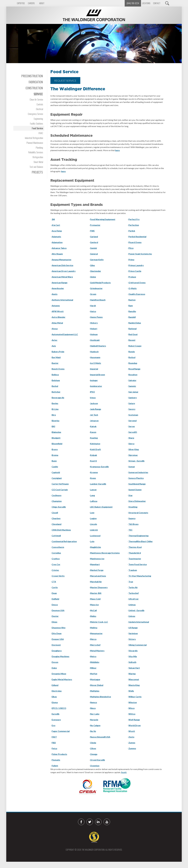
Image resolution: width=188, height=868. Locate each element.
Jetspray (94, 421)
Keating (94, 438)
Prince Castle (135, 271)
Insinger (94, 380)
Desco (55, 605)
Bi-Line (55, 409)
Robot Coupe (135, 346)
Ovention (95, 766)
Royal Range (134, 369)
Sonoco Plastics (136, 478)
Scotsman (133, 415)
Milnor (93, 668)
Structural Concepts (138, 513)
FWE (92, 231)
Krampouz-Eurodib (99, 467)
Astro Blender (59, 317)
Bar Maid (56, 357)
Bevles (55, 403)
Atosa (55, 329)
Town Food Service (138, 564)
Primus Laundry (136, 265)
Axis (54, 346)
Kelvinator (95, 444)
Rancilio (132, 311)
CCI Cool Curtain (60, 490)
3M (53, 219)
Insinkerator (96, 386)
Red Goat (133, 334)
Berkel (55, 386)
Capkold (56, 472)
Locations (146, 3)
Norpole (94, 720)
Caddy (55, 467)
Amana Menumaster (62, 260)
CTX (54, 582)
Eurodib (56, 714)
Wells (131, 691)
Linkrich (94, 530)
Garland (94, 237)
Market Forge (97, 570)
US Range (133, 628)
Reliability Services (36, 152)
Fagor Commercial (61, 731)
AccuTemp (57, 231)
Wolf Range (134, 720)
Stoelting (133, 507)
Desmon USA (58, 610)
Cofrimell (56, 536)
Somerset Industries (138, 472)
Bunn (54, 461)
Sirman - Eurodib (136, 461)
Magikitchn (96, 547)
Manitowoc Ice (97, 559)
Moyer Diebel (97, 685)
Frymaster (95, 225)
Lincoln (94, 524)
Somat (132, 467)
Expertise (21, 3)
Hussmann (95, 357)
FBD (54, 743)
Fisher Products (59, 754)
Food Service (37, 128)
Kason (93, 432)
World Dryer (135, 725)
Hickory (94, 323)
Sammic (132, 386)
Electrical (39, 109)
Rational (133, 329)
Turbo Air (133, 587)
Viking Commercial (138, 645)
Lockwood (95, 536)
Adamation (57, 242)
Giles (92, 265)
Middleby (95, 662)
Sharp (131, 438)
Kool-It (93, 461)
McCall (93, 610)
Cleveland (57, 524)
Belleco (55, 375)
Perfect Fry (134, 219)
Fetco (54, 748)
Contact (157, 3)
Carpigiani (57, 478)
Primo (131, 260)
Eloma (55, 702)
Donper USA (58, 639)
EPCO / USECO (59, 708)
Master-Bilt (96, 593)
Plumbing (39, 147)
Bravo (55, 449)
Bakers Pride (58, 352)
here (117, 150)
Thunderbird (135, 553)
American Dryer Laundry (64, 271)
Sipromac (133, 455)
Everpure (56, 720)
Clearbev (56, 518)
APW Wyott (58, 311)
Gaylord (94, 242)
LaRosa (94, 501)
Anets (55, 294)
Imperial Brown (98, 375)
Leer (92, 513)
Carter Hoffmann (60, 484)
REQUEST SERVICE (65, 81)
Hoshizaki (95, 340)
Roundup (133, 363)
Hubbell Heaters (98, 346)
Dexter (55, 616)
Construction (34, 88)
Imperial (94, 369)
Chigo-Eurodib (59, 507)
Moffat (94, 674)
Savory (132, 409)
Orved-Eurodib (98, 760)
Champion (57, 501)
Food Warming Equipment (103, 219)
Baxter (55, 363)
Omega (94, 754)
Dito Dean (57, 633)
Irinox (93, 398)
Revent (132, 340)
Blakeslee (56, 432)
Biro (54, 415)
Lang (92, 495)
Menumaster (96, 633)
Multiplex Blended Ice (101, 697)
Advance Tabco (59, 248)
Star (131, 495)
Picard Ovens (135, 242)
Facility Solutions (36, 123)
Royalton (133, 375)
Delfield (55, 599)
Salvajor (132, 380)
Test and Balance (36, 167)
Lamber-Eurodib (98, 484)
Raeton (132, 300)
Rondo (132, 352)
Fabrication (36, 82)
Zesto (131, 737)
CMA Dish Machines (61, 530)
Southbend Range (137, 484)
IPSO (92, 392)
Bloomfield (57, 444)
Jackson (94, 403)
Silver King (134, 449)
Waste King (134, 685)
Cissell (55, 513)
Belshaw (56, 380)
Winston (133, 702)
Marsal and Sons (98, 576)
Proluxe (132, 277)
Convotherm (58, 547)
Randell (132, 317)
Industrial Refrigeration (34, 138)
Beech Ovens (58, 369)
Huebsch (94, 352)
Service (38, 94)
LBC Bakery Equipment (101, 507)
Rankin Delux (135, 323)
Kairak (93, 426)
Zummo (132, 748)
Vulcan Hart (134, 668)
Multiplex (95, 691)
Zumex (132, 743)
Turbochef (134, 593)
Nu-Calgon (95, 725)
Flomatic (56, 760)
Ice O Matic (96, 363)
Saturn (132, 403)
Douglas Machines (61, 656)
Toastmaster (135, 559)
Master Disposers (99, 587)
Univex (132, 616)
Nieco (93, 708)
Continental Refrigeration (64, 541)
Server (132, 426)
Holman (94, 334)
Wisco (132, 708)
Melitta (94, 628)
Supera (132, 518)
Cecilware (57, 495)
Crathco (56, 559)
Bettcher (56, 392)
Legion (93, 518)
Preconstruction (32, 76)
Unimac (132, 605)
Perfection (134, 225)
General (94, 254)
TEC (130, 530)
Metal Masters (97, 651)
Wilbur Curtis (135, 697)
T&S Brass (133, 524)
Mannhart (95, 564)
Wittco (132, 714)
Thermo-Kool (135, 547)
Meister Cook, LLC (99, 622)
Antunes (56, 306)
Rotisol (132, 357)
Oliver (93, 748)
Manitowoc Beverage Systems (105, 553)
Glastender (96, 271)
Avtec (55, 340)
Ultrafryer (134, 599)
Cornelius (56, 553)
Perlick (132, 231)
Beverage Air (58, 398)
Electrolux (57, 691)
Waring (132, 674)
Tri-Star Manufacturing (140, 576)
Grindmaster (96, 288)
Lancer (93, 490)
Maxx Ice (94, 605)
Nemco (94, 702)
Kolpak (94, 455)
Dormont (56, 645)
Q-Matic (133, 288)
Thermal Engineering (138, 536)
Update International (139, 622)
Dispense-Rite (59, 628)
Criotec (55, 570)
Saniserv (133, 398)
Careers (31, 3)
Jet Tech (94, 415)
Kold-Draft (96, 449)
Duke (54, 668)
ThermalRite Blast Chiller (141, 541)
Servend (133, 421)
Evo (54, 725)
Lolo (92, 541)
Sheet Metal (38, 162)
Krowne (94, 472)
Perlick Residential (137, 237)
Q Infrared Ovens (137, 283)
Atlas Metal (57, 323)
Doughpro (57, 651)
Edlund (55, 685)
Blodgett (56, 438)
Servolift (133, 432)
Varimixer (133, 633)
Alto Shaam (57, 254)
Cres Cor (56, 564)
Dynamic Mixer (59, 674)
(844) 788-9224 (133, 3)
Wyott (132, 731)
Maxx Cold (95, 599)
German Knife (97, 260)
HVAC (41, 133)
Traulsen (133, 570)
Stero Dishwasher (137, 501)
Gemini (93, 248)
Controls (40, 104)
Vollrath (132, 662)
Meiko (93, 616)
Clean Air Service (36, 99)
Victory (132, 639)
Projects (37, 172)
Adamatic (56, 237)
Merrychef (95, 645)
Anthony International (62, 300)
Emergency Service (35, 114)
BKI (53, 426)
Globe (93, 277)
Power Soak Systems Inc (140, 254)
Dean (54, 593)
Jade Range (96, 409)
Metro (93, 656)
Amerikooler (58, 288)
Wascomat (134, 679)
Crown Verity (58, 576)
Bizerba (55, 421)
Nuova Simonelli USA (100, 737)
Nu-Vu (93, 731)
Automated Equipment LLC (65, 334)
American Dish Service (62, 265)
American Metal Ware (62, 277)
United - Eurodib (136, 610)
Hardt (93, 306)
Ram (131, 306)
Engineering (38, 119)
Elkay (54, 697)
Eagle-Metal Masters (62, 679)
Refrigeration (38, 157)
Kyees (93, 478)
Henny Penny (96, 317)
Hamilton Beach (98, 300)
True (131, 582)
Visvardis (133, 651)
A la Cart (56, 225)
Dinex (55, 622)
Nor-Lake (95, 714)
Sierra (131, 444)
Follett (55, 766)
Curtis (55, 587)
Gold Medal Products (100, 283)
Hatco (93, 311)
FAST (54, 737)
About (42, 3)
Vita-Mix (133, 656)
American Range (60, 283)
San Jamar (133, 392)
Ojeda (93, 743)
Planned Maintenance (35, 143)
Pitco (131, 248)
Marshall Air (96, 582)
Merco (93, 639)
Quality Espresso (137, 294)
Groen (93, 294)
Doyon (55, 662)
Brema (55, 455)
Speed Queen (135, 490)
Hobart (94, 329)
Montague (95, 679)
